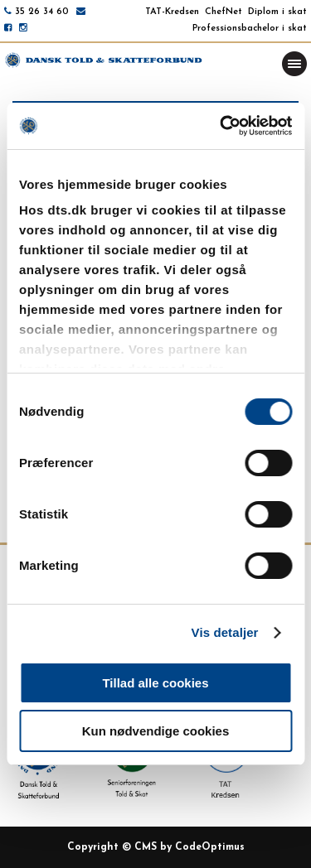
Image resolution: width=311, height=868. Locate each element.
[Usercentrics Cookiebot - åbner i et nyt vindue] (221, 126)
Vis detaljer (225, 632)
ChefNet (224, 12)
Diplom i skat (277, 12)
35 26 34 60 (42, 12)
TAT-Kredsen (172, 12)
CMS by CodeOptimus (190, 847)
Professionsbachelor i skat (250, 29)
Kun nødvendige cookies (156, 731)
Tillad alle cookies (155, 683)
